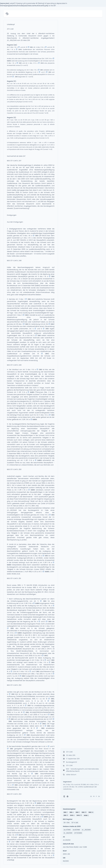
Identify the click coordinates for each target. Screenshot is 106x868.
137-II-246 (75, 823)
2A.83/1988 (47, 451)
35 (79, 815)
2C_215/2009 (34, 401)
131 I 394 (44, 592)
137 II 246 (10, 29)
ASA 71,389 (83, 847)
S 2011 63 (41, 358)
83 (84, 812)
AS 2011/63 (67, 840)
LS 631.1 (29, 240)
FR (94, 796)
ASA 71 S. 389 (30, 506)
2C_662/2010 (12, 40)
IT (96, 796)
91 (66, 815)
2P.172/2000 (50, 503)
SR (40, 236)
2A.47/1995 (25, 483)
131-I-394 (67, 823)
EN (99, 796)
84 (91, 812)
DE (91, 796)
